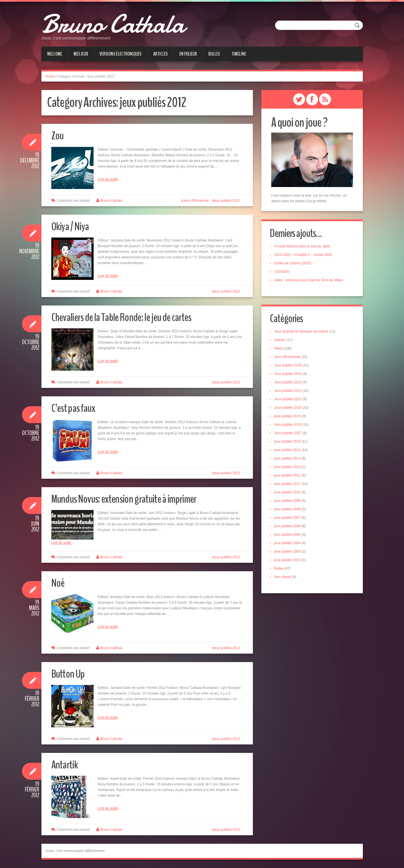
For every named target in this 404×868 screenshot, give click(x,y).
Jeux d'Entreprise (196, 201)
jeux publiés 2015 (289, 451)
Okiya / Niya (73, 226)
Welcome (55, 54)
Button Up (70, 673)
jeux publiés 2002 (289, 561)
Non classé (284, 578)
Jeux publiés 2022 (289, 392)
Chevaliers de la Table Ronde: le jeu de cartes (129, 317)
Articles (160, 54)
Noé (59, 583)
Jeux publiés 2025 (289, 366)
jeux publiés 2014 (289, 460)
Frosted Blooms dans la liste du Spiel (303, 247)
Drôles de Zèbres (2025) (294, 263)
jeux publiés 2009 (289, 502)
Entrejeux (188, 54)
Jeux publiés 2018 (289, 426)
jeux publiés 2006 (289, 527)
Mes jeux (81, 54)
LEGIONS (283, 272)
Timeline (239, 54)
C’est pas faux (76, 408)
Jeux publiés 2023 (289, 383)
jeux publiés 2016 (289, 443)
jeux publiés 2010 (289, 493)
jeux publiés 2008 (289, 510)
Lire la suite (108, 179)
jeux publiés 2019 (289, 417)
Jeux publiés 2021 (289, 400)
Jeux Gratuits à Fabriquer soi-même (303, 333)
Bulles (214, 54)
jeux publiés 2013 (289, 468)
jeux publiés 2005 (289, 536)
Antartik (66, 764)
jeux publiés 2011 (289, 485)
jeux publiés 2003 (289, 553)
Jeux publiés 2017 (289, 434)
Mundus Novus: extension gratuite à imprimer (131, 499)
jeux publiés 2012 (227, 201)
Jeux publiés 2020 (289, 409)
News (280, 350)
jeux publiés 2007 (289, 519)
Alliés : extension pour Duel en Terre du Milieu (310, 280)
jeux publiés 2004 (289, 544)
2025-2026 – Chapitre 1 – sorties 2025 (305, 255)
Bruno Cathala (126, 23)
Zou (58, 135)
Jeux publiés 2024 (289, 375)
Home (50, 76)
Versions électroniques (121, 54)
